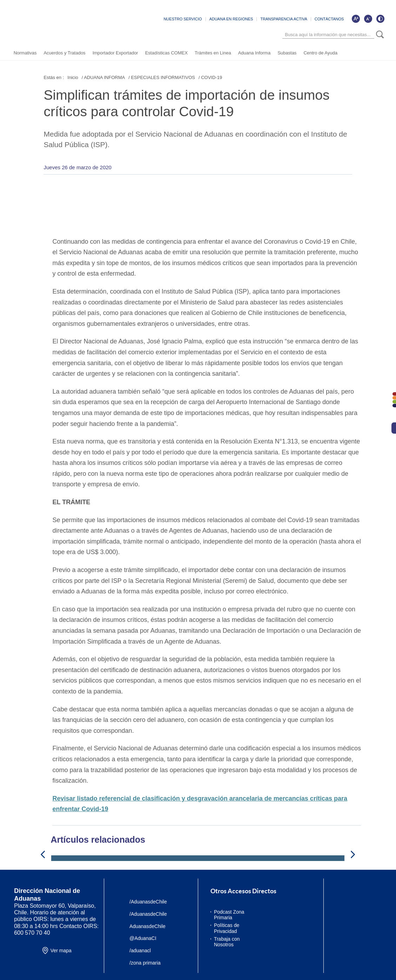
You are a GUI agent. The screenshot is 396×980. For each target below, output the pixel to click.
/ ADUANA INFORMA (103, 77)
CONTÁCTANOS (329, 19)
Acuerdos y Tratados (64, 53)
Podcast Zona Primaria (229, 915)
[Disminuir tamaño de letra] (368, 19)
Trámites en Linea (213, 53)
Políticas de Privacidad (227, 929)
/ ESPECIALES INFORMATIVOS (162, 77)
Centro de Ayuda (320, 53)
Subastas (287, 53)
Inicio (73, 77)
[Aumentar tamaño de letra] (356, 19)
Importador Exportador (115, 53)
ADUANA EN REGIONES (231, 19)
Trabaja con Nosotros (227, 942)
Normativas (25, 53)
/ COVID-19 (210, 77)
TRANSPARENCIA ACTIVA (284, 19)
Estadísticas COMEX (166, 53)
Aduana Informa (254, 53)
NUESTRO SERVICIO (183, 19)
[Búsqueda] (329, 35)
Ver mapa (61, 951)
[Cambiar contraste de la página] (381, 19)
